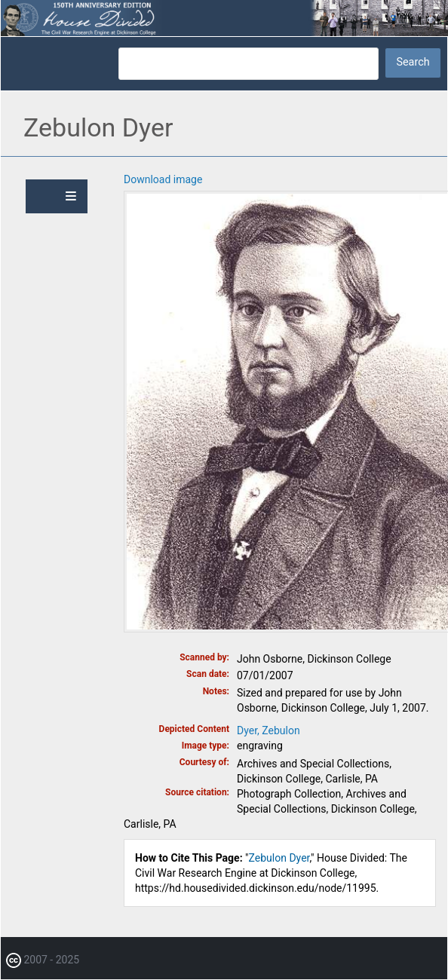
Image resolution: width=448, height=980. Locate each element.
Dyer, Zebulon (268, 730)
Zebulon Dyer (279, 858)
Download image (163, 179)
